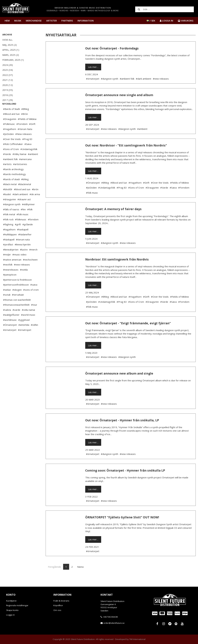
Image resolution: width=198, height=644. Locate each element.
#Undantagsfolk (29, 158)
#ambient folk (10, 168)
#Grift (32, 133)
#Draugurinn (10, 128)
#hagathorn (9, 239)
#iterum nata (23, 249)
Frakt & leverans (61, 601)
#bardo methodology (14, 183)
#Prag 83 (27, 148)
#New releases (24, 143)
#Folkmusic (9, 133)
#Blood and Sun (11, 123)
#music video (19, 264)
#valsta (7, 319)
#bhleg (25, 189)
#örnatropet (25, 339)
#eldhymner (28, 214)
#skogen (17, 299)
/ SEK (151, 21)
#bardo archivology (13, 178)
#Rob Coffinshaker (13, 153)
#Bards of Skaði (11, 118)
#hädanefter (25, 244)
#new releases (22, 274)
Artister (52, 21)
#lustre (24, 259)
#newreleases (11, 279)
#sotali (7, 304)
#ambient (33, 163)
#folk (30, 219)
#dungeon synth (12, 214)
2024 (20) (8, 65)
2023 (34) (8, 70)
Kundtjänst (11, 601)
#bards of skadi (11, 189)
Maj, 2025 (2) (10, 45)
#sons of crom (31, 299)
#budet (7, 203)
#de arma (35, 203)
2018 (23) (8, 95)
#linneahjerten (11, 259)
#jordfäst (8, 254)
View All (7, 40)
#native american (12, 269)
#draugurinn (10, 209)
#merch (33, 259)
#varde (16, 319)
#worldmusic (10, 329)
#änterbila (24, 334)
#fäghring (8, 234)
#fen (23, 219)
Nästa (80, 567)
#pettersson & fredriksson (17, 289)
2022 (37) (8, 75)
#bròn (35, 199)
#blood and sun (22, 199)
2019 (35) (8, 90)
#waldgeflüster (11, 324)
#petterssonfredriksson (16, 294)
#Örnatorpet (10, 334)
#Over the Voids (12, 148)
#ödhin (34, 334)
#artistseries (20, 173)
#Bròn (25, 123)
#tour (34, 314)
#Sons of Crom (11, 158)
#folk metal (9, 224)
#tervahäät (18, 304)
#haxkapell (23, 239)
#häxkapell (9, 249)
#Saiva (28, 153)
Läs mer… (93, 67)
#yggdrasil (24, 329)
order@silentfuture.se (114, 623)
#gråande (28, 234)
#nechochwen (30, 269)
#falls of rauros (11, 219)
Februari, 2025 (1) (13, 60)
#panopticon (10, 284)
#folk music (23, 224)
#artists (7, 173)
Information (86, 21)
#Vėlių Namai (19, 163)
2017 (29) (8, 100)
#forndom (33, 229)
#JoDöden (8, 143)
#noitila (24, 279)
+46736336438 (110, 617)
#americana (25, 168)
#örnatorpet (10, 339)
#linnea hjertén (23, 254)
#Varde (7, 163)
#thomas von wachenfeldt (17, 309)
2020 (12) (8, 85)
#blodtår (8, 199)
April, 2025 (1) (11, 50)
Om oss (57, 610)
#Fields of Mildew (27, 128)
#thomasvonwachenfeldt (16, 314)
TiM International (137, 639)
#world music (28, 324)
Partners (67, 21)
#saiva (34, 294)
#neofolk (8, 274)
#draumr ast (24, 209)
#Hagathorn (10, 138)
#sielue (7, 299)
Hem (7, 21)
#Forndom (22, 133)
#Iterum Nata (25, 138)
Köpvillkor (58, 605)
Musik (18, 21)
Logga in (10, 615)
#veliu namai (28, 319)
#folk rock (8, 229)
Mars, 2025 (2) (11, 55)
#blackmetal (25, 193)
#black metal (10, 193)
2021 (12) (8, 80)
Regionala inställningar (17, 605)
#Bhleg (25, 118)
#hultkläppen (10, 244)
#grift (18, 234)
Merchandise (34, 21)
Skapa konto (12, 610)
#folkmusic (21, 229)
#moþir (7, 264)
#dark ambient (20, 203)
